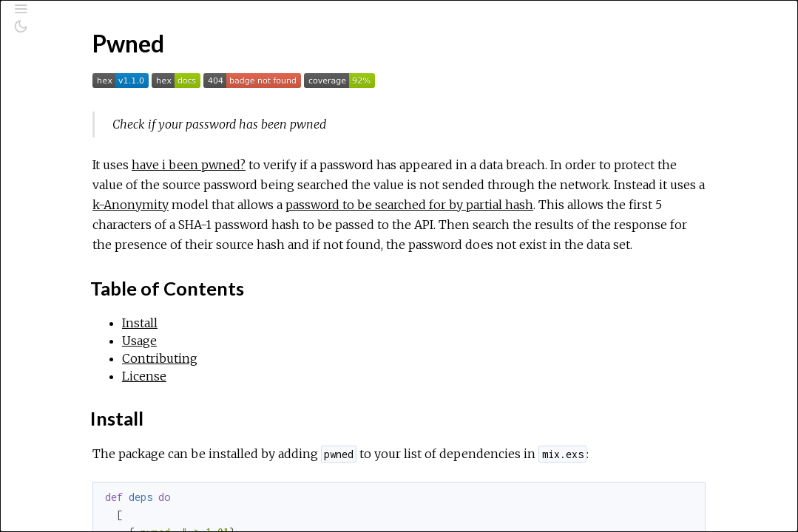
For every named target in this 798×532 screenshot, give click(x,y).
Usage (71, 269)
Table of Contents (99, 236)
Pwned (54, 195)
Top (64, 220)
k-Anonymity (570, 205)
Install (70, 253)
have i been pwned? (362, 165)
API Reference (74, 175)
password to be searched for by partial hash (390, 225)
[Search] (101, 75)
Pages (53, 113)
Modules (62, 133)
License (74, 301)
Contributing (86, 285)
